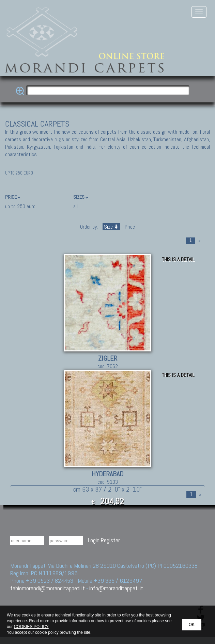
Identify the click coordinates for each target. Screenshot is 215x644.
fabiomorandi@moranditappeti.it (48, 588)
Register (110, 540)
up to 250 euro (20, 206)
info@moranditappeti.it (116, 588)
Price (129, 227)
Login (94, 540)
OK (192, 625)
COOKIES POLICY (31, 627)
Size (111, 227)
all (75, 206)
